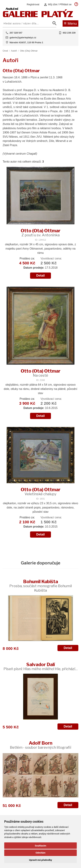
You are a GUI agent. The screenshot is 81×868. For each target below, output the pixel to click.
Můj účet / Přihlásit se (58, 5)
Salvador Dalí (41, 666)
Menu (70, 23)
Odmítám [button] (40, 853)
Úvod (5, 51)
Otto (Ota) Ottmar (29, 51)
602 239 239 (69, 33)
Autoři (14, 51)
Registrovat (33, 4)
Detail (40, 276)
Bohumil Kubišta (41, 586)
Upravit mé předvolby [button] (40, 860)
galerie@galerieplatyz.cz (23, 38)
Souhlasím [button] (41, 846)
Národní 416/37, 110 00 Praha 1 (26, 42)
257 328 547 (16, 33)
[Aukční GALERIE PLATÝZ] (38, 16)
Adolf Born (40, 745)
